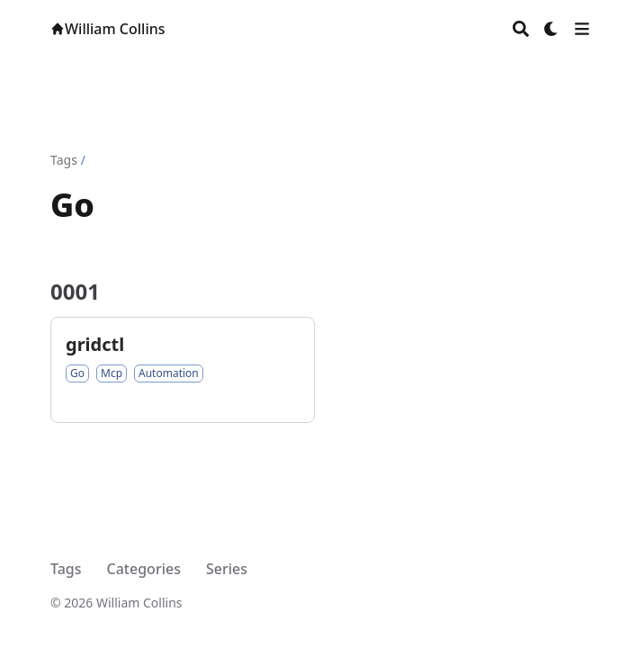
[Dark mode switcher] (551, 29)
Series (227, 569)
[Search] (521, 29)
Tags (64, 160)
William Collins (108, 29)
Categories (144, 569)
